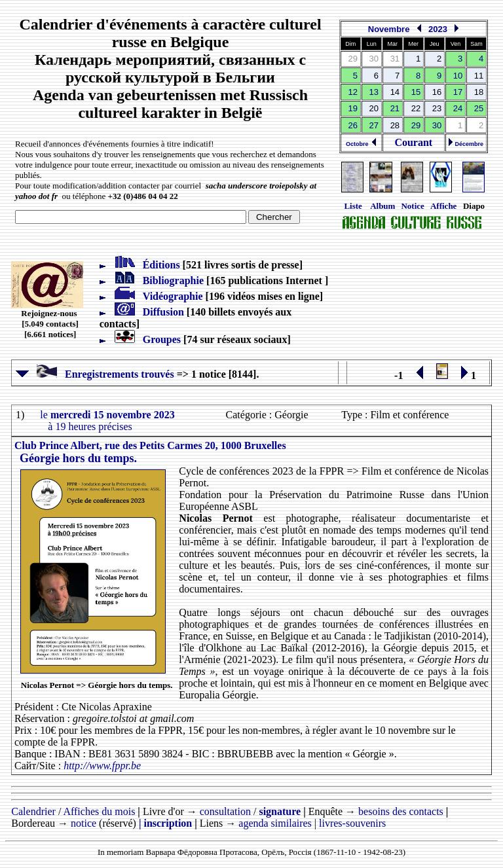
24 (458, 108)
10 (458, 76)
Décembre (466, 144)
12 (353, 92)
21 (395, 108)
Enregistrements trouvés (95, 374)
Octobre (361, 144)
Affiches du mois (99, 811)
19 (353, 108)
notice (84, 823)
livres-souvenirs (352, 823)
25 (479, 108)
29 (416, 125)
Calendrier (33, 811)
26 (353, 125)
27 (374, 125)
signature (280, 811)
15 (416, 92)
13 (374, 92)
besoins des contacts (401, 811)
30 (437, 125)
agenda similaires (275, 823)
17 (458, 92)
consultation (225, 811)
